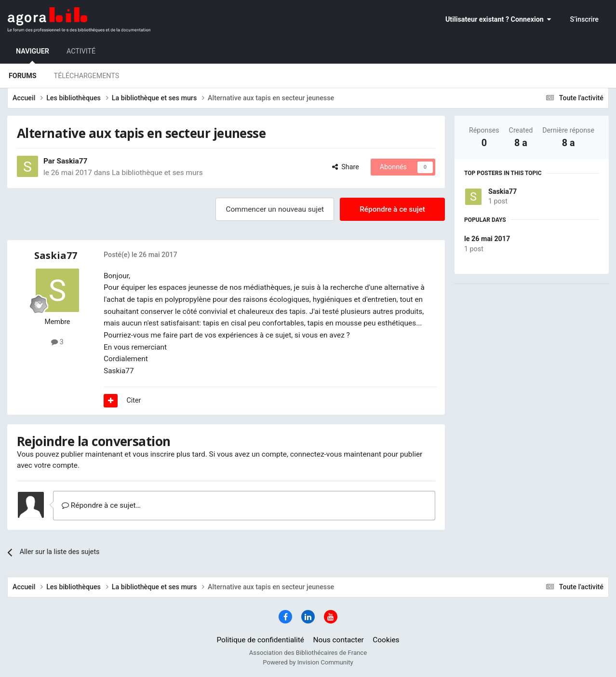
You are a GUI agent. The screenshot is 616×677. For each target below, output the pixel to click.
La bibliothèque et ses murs (157, 173)
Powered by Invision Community (308, 662)
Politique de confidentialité (260, 640)
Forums (23, 76)
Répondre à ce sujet (392, 209)
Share (346, 167)
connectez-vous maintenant (336, 454)
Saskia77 (502, 191)
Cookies (386, 640)
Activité (81, 51)
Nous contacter (339, 640)
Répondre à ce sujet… (101, 505)
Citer (134, 400)
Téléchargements (87, 76)
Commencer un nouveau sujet (275, 209)
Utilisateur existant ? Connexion (498, 19)
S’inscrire (584, 19)
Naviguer (33, 55)
